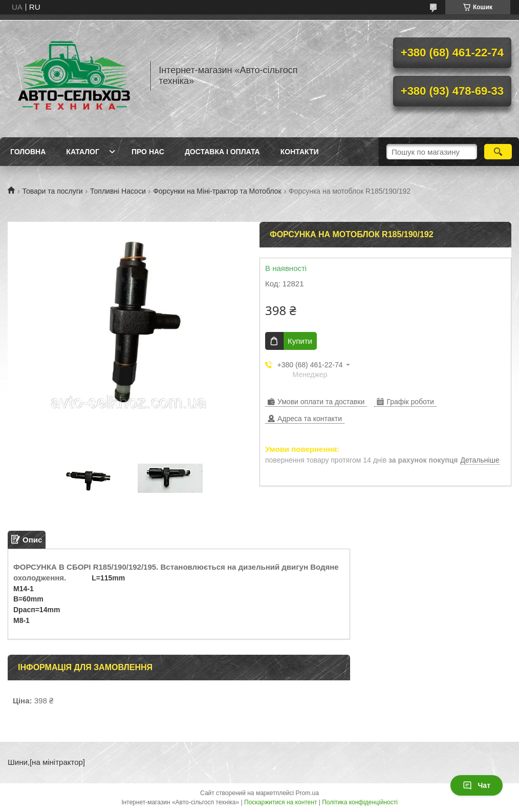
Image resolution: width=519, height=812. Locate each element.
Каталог (83, 152)
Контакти (300, 152)
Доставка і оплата (222, 152)
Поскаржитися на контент (280, 802)
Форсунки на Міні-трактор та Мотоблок (217, 191)
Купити (300, 341)
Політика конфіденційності (360, 802)
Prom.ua (307, 793)
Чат (477, 785)
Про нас (148, 152)
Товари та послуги (52, 191)
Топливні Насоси (118, 191)
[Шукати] (498, 152)
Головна (28, 152)
